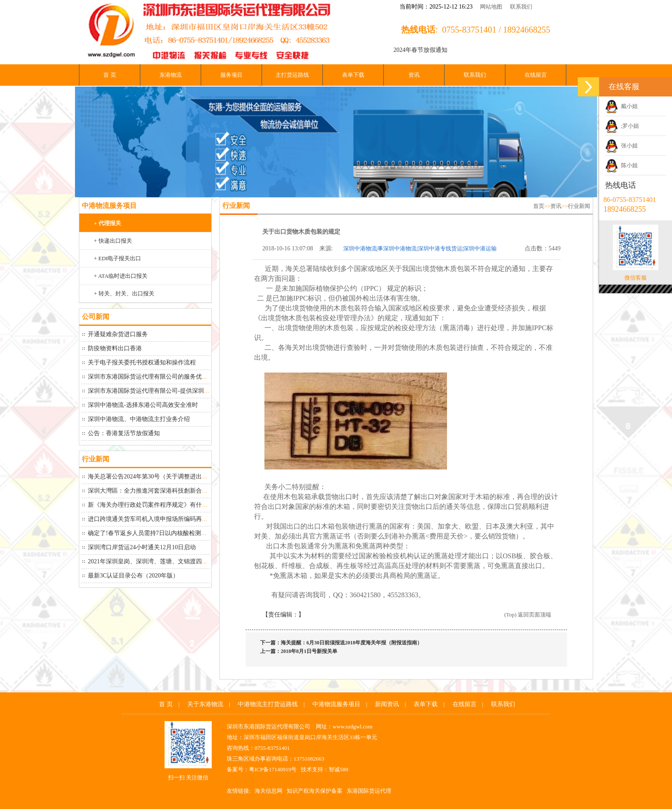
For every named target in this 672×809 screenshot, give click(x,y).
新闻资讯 (387, 704)
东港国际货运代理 (369, 791)
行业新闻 (579, 206)
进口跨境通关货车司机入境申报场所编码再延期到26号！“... (166, 519)
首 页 (109, 75)
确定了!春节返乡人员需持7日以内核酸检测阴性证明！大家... (168, 533)
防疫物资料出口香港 (115, 348)
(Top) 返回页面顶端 (528, 615)
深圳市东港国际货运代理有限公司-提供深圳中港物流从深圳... (169, 391)
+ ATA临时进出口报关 (121, 276)
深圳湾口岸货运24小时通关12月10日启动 (142, 547)
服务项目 (231, 75)
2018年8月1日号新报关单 (309, 651)
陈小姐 (621, 165)
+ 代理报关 (107, 223)
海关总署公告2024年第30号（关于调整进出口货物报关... (162, 477)
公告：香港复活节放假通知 (124, 433)
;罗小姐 (622, 126)
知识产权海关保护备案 (315, 791)
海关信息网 (268, 791)
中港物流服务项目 (336, 704)
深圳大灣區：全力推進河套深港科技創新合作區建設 (157, 491)
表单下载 (353, 75)
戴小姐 (621, 106)
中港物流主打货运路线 (268, 704)
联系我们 (521, 7)
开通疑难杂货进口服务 (118, 334)
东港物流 (171, 75)
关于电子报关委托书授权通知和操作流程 (142, 362)
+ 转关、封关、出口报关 (124, 293)
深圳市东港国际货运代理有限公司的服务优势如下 (154, 377)
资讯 (414, 75)
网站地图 (491, 7)
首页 (539, 206)
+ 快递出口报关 (113, 241)
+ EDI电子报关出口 (117, 258)
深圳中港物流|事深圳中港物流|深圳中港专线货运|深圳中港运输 (420, 248)
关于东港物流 (205, 704)
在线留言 (536, 75)
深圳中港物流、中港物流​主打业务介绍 (139, 419)
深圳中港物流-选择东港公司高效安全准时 (143, 405)
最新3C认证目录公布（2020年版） (133, 576)
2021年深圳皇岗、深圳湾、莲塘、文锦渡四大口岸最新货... (165, 561)
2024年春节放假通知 (420, 50)
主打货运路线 (292, 75)
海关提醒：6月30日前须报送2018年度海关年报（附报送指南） (351, 643)
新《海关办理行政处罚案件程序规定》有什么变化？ (157, 505)
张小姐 (621, 146)
